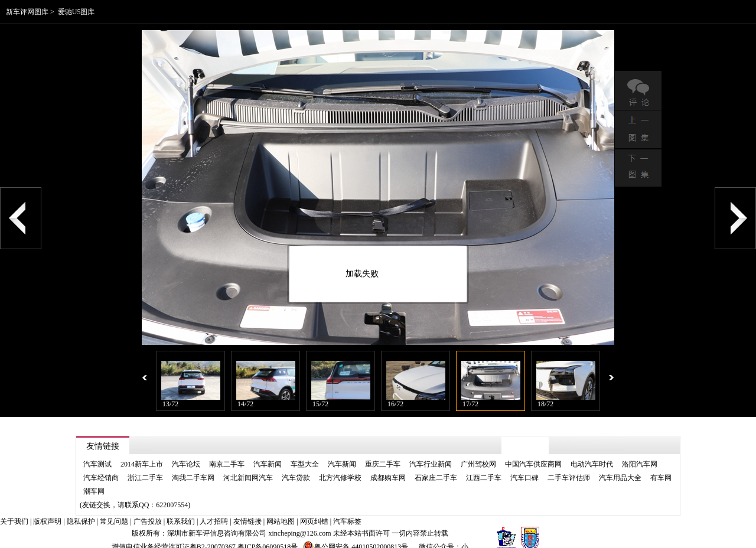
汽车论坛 (186, 453)
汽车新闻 (268, 453)
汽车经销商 (101, 467)
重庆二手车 (383, 453)
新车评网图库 (27, 12)
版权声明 (47, 510)
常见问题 (114, 510)
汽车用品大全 (620, 467)
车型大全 (305, 453)
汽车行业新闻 (431, 453)
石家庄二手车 (436, 467)
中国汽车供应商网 (533, 453)
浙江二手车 (145, 467)
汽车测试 (97, 453)
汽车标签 (347, 510)
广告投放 (148, 510)
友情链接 (247, 510)
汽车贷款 (296, 467)
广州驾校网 (478, 453)
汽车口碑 (524, 467)
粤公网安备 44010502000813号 (355, 536)
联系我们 (181, 510)
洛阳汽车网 (640, 453)
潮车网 (94, 480)
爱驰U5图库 (76, 12)
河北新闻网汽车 (248, 467)
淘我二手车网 (193, 467)
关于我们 (14, 510)
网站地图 (281, 510)
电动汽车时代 (592, 453)
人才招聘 (214, 510)
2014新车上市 (142, 453)
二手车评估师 (569, 467)
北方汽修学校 (340, 467)
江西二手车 (484, 467)
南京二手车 (227, 453)
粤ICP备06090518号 (268, 536)
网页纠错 (314, 510)
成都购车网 (388, 467)
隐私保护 (81, 510)
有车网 (661, 467)
